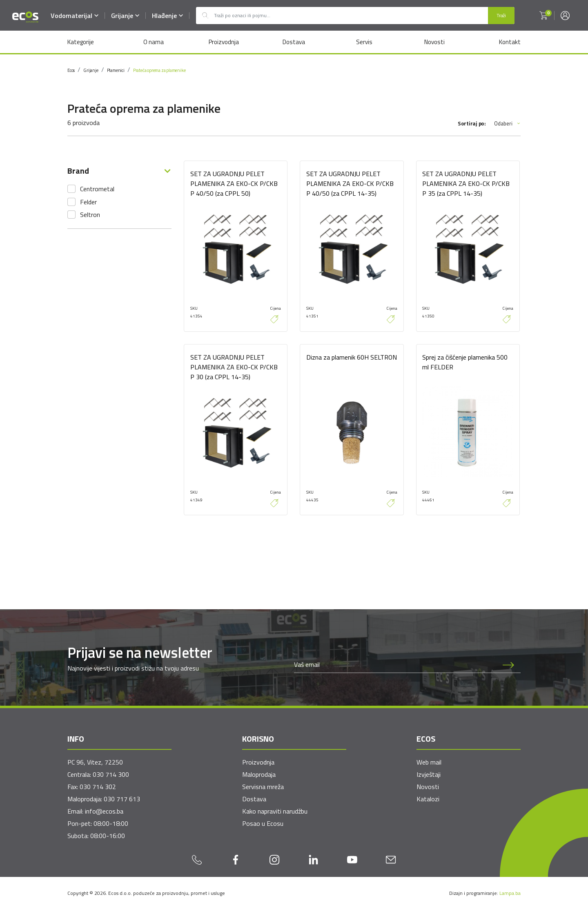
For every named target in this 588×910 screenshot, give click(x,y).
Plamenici (116, 70)
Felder (88, 202)
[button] (543, 16)
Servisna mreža (263, 787)
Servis (364, 42)
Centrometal (97, 189)
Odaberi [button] (507, 124)
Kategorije (81, 42)
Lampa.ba (510, 893)
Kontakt (510, 42)
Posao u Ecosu (263, 824)
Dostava (294, 42)
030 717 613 (122, 799)
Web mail (429, 762)
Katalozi (428, 799)
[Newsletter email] (395, 665)
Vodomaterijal (75, 16)
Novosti (434, 42)
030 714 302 (98, 787)
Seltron (90, 215)
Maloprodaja (259, 775)
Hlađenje (167, 16)
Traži (501, 15)
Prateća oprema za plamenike (159, 70)
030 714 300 (111, 775)
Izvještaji (429, 775)
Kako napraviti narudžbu (275, 812)
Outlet (205, 16)
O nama (153, 42)
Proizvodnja (223, 42)
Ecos (71, 70)
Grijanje (125, 16)
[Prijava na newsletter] (508, 665)
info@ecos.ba (104, 812)
